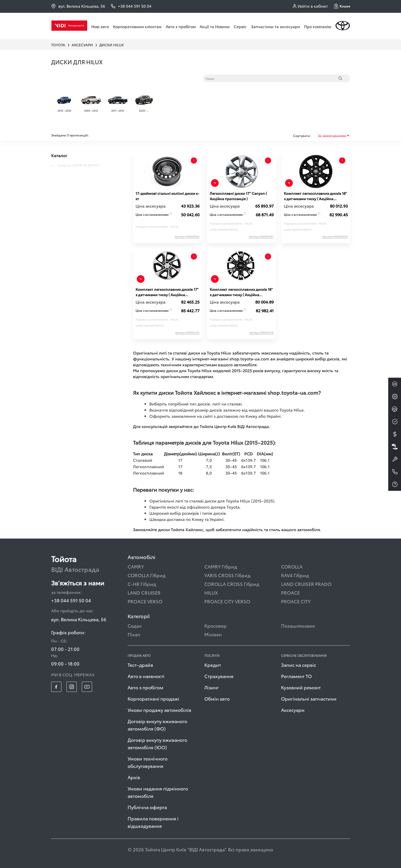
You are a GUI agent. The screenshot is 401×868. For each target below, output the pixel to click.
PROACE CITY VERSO (227, 601)
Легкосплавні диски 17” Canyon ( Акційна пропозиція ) (238, 196)
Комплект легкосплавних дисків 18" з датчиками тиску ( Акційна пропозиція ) (315, 196)
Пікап (134, 634)
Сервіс (240, 26)
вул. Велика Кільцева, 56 (78, 6)
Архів (134, 777)
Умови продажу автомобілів (159, 710)
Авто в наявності (146, 676)
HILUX (211, 592)
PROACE (290, 592)
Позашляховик (298, 625)
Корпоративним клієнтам (137, 26)
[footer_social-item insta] (72, 687)
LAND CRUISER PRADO (306, 584)
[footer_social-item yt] (87, 687)
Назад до (75, 165)
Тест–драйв (140, 665)
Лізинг (212, 687)
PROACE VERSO (145, 601)
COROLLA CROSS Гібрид (232, 584)
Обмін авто (217, 698)
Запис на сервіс (299, 665)
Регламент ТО (296, 676)
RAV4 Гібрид (295, 575)
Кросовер (215, 625)
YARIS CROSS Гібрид (227, 575)
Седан (135, 625)
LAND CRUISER (144, 592)
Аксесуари (293, 710)
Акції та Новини (215, 26)
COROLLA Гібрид (147, 575)
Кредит (213, 665)
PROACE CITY (296, 601)
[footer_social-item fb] (56, 687)
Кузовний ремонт (301, 687)
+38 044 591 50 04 (71, 600)
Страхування (219, 676)
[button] (342, 6)
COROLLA (292, 566)
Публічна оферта (147, 807)
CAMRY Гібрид (221, 566)
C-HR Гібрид (142, 584)
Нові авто (100, 26)
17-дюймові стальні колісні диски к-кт (167, 196)
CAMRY (136, 566)
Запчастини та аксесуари (275, 26)
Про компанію (318, 26)
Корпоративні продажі (153, 698)
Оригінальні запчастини (309, 698)
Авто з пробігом (181, 26)
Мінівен (213, 634)
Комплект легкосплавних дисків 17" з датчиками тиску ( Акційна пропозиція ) (167, 292)
